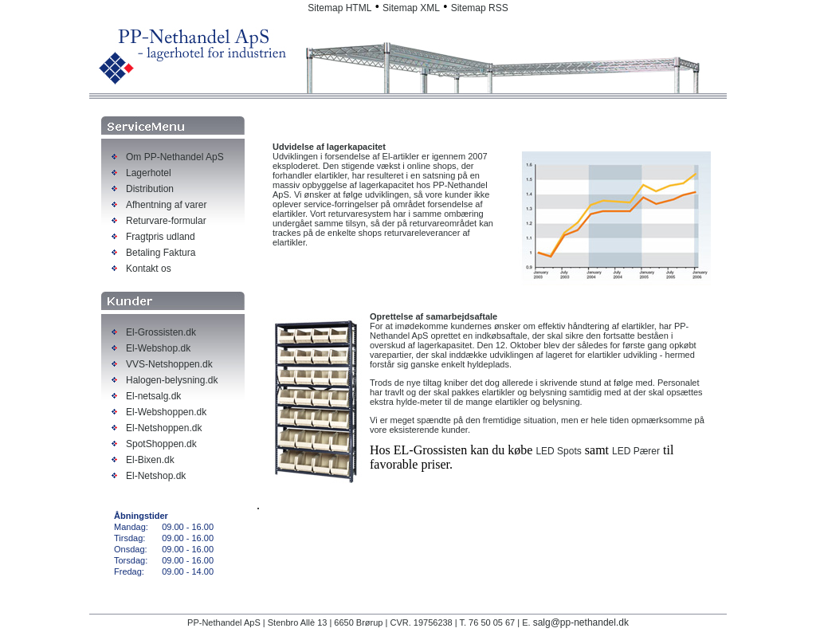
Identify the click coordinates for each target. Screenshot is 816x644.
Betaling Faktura (161, 253)
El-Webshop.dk (158, 348)
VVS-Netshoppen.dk (169, 364)
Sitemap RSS (480, 8)
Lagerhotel (149, 173)
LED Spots (558, 451)
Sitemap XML (411, 8)
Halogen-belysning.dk (172, 380)
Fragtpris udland (161, 237)
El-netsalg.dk (153, 396)
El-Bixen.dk (150, 460)
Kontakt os (149, 269)
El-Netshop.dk (156, 476)
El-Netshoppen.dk (164, 428)
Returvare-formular (166, 221)
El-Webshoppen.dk (166, 412)
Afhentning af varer (166, 205)
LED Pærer (636, 451)
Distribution (150, 189)
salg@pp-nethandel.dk (581, 622)
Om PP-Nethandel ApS (175, 157)
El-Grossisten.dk (161, 332)
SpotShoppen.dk (161, 444)
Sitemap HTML (339, 8)
